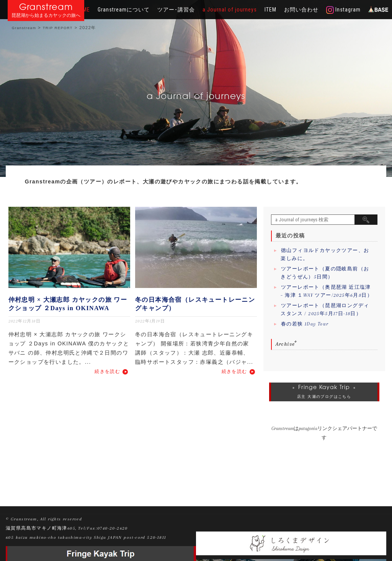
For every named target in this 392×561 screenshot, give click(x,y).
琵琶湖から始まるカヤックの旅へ (46, 16)
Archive (285, 344)
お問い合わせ (301, 10)
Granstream (46, 7)
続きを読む (107, 371)
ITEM (270, 10)
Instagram (343, 10)
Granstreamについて (124, 10)
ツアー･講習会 (176, 10)
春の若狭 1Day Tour (305, 324)
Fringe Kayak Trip (324, 387)
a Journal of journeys (230, 10)
